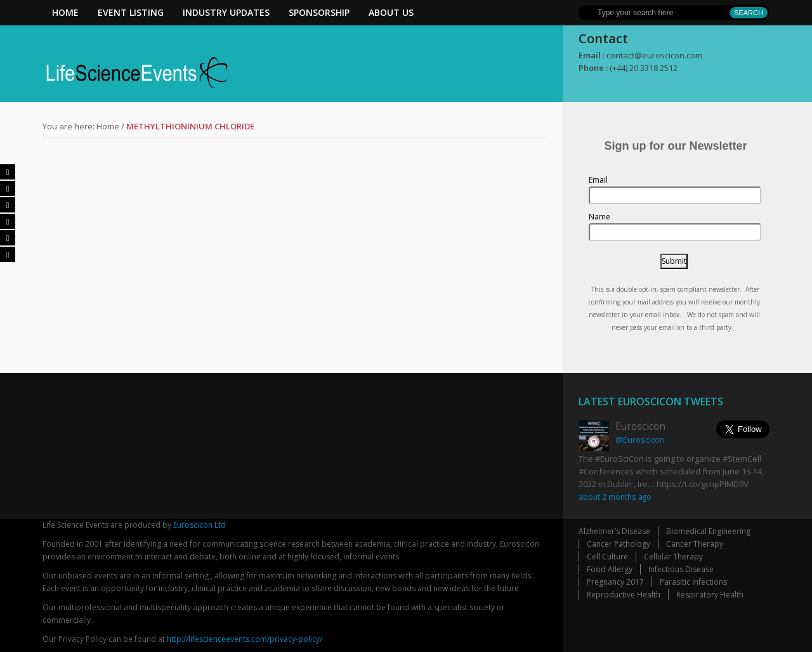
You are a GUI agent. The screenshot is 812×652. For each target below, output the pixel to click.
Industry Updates (226, 12)
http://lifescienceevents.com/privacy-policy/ (245, 639)
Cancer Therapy (695, 544)
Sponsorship (319, 12)
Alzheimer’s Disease (614, 531)
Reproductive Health (624, 595)
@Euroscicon (640, 440)
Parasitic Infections (693, 582)
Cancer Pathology (619, 544)
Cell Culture (607, 557)
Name (599, 217)
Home (65, 12)
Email (598, 180)
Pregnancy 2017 (615, 582)
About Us (391, 12)
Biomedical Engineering (708, 531)
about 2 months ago (615, 497)
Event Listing (131, 12)
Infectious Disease (681, 569)
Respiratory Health (710, 595)
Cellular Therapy (673, 557)
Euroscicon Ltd (200, 525)
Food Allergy (610, 569)
